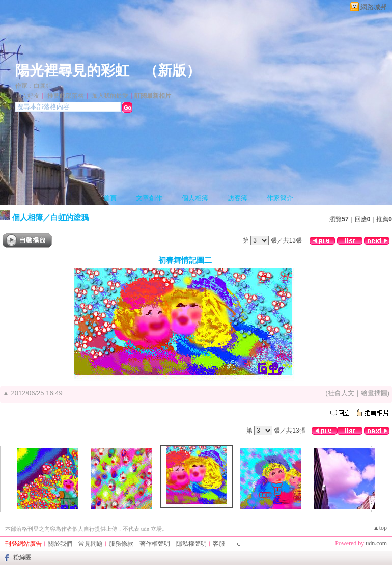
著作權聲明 (155, 544)
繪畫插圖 (374, 393)
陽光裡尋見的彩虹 (72, 71)
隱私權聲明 (191, 544)
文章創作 (149, 198)
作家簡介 (280, 198)
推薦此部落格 (66, 96)
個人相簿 (195, 198)
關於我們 (60, 544)
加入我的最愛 (110, 96)
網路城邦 (374, 7)
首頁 (110, 198)
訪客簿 (237, 198)
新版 (172, 71)
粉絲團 (22, 557)
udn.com (376, 543)
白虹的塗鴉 (69, 217)
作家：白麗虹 (34, 86)
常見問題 (91, 544)
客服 (219, 544)
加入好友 (27, 96)
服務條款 (121, 544)
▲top (380, 528)
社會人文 (341, 393)
